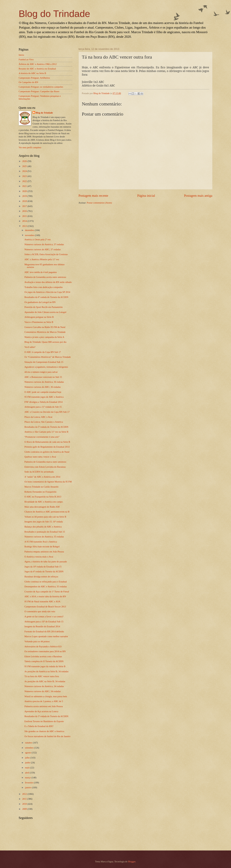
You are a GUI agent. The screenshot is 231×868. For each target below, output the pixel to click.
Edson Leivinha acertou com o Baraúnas (43, 656)
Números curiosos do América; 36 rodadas (44, 382)
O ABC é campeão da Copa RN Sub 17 (43, 352)
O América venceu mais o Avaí (39, 557)
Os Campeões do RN (29, 82)
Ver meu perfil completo (30, 147)
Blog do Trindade (54, 14)
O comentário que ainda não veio (40, 611)
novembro (30, 235)
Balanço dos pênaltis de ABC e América (43, 527)
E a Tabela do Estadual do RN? (39, 726)
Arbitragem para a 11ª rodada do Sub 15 (43, 407)
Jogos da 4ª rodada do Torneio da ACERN (44, 572)
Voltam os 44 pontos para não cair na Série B (45, 517)
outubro (29, 743)
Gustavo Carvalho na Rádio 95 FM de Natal (45, 327)
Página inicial (146, 196)
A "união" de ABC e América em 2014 (42, 477)
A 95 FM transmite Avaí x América (41, 542)
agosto (28, 753)
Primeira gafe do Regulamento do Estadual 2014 (47, 447)
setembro (30, 748)
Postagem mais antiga (198, 196)
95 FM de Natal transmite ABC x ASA (42, 602)
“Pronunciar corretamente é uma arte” (42, 437)
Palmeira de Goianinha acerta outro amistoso (45, 277)
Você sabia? (30, 347)
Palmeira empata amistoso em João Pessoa (44, 552)
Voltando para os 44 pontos (37, 641)
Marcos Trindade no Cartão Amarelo (41, 487)
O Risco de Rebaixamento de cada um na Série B (47, 442)
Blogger (132, 862)
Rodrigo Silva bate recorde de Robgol (42, 547)
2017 (25, 206)
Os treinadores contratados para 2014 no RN (45, 651)
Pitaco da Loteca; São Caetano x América (44, 422)
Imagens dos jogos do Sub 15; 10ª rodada (44, 522)
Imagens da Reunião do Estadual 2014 (42, 626)
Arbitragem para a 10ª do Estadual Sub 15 (44, 622)
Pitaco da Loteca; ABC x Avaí (38, 417)
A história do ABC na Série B (32, 73)
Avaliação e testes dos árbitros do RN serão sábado (48, 282)
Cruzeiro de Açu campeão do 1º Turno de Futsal (47, 592)
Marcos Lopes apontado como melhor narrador (46, 636)
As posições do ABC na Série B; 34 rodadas (45, 681)
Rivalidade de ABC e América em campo (44, 502)
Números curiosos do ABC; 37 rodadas (43, 249)
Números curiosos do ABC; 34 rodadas (43, 691)
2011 (25, 799)
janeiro (29, 787)
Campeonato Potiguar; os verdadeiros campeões (41, 87)
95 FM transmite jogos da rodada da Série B (45, 666)
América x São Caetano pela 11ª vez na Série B (46, 432)
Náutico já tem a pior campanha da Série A (44, 337)
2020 (25, 191)
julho (28, 758)
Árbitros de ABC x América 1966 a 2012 (38, 64)
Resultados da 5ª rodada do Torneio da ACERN (46, 427)
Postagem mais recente (93, 196)
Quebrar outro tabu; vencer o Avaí (40, 457)
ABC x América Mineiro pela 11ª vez (42, 259)
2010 (25, 804)
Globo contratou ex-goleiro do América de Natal (47, 452)
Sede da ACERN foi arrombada (39, 472)
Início (21, 55)
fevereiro (30, 783)
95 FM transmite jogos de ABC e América (44, 397)
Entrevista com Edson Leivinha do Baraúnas (45, 467)
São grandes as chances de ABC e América (44, 731)
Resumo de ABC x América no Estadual (37, 69)
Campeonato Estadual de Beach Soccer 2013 (45, 607)
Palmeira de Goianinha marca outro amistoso (45, 462)
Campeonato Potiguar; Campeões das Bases (39, 91)
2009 (25, 809)
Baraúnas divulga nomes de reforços (41, 577)
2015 (25, 216)
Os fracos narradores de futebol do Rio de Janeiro (47, 736)
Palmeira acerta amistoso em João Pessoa (44, 706)
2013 (25, 226)
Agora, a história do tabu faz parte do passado (46, 562)
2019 (25, 196)
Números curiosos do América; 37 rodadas (44, 244)
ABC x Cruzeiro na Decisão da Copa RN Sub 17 (47, 412)
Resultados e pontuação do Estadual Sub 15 (45, 532)
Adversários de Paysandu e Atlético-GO (43, 647)
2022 (25, 181)
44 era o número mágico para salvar (41, 372)
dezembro (30, 230)
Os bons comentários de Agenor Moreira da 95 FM (48, 482)
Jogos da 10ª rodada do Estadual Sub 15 (43, 567)
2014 (25, 221)
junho (28, 763)
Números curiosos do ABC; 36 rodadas (43, 387)
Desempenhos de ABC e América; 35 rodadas (46, 587)
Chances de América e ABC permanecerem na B (47, 512)
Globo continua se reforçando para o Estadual (46, 582)
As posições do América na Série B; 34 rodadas (46, 671)
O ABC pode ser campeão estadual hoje (43, 392)
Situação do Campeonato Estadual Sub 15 (44, 362)
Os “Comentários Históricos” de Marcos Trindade (48, 357)
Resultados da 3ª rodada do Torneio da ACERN (46, 716)
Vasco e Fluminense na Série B (39, 322)
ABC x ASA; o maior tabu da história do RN (45, 596)
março (28, 778)
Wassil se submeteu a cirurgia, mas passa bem (46, 696)
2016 (25, 211)
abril (27, 773)
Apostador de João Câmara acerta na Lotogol (45, 312)
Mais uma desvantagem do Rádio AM (42, 507)
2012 (25, 794)
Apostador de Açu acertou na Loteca (41, 711)
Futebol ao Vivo (26, 60)
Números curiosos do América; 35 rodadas (44, 537)
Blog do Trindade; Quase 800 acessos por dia (45, 342)
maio (28, 768)
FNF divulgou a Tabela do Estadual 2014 (43, 402)
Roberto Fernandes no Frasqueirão (40, 492)
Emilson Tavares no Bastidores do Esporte (44, 721)
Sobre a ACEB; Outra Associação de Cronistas (46, 254)
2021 (25, 186)
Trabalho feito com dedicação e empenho (44, 287)
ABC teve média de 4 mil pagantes (41, 272)
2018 (25, 201)
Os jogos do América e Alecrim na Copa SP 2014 (47, 292)
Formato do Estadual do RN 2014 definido (44, 632)
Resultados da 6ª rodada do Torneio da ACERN (46, 297)
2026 (25, 161)
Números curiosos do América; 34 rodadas (44, 686)
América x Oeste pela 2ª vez (37, 239)
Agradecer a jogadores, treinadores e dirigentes (46, 367)
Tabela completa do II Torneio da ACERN (44, 661)
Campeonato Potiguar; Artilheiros (34, 78)
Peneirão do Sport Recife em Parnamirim (43, 307)
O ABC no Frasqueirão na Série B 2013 (43, 497)
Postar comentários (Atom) (99, 203)
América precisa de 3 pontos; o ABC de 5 (44, 701)
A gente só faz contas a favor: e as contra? (44, 617)
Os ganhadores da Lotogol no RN (40, 302)
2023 (25, 176)
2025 (25, 166)
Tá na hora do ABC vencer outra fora (42, 676)
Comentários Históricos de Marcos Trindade (45, 332)
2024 (25, 171)
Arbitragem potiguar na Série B (39, 317)
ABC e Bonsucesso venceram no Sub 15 (43, 377)
